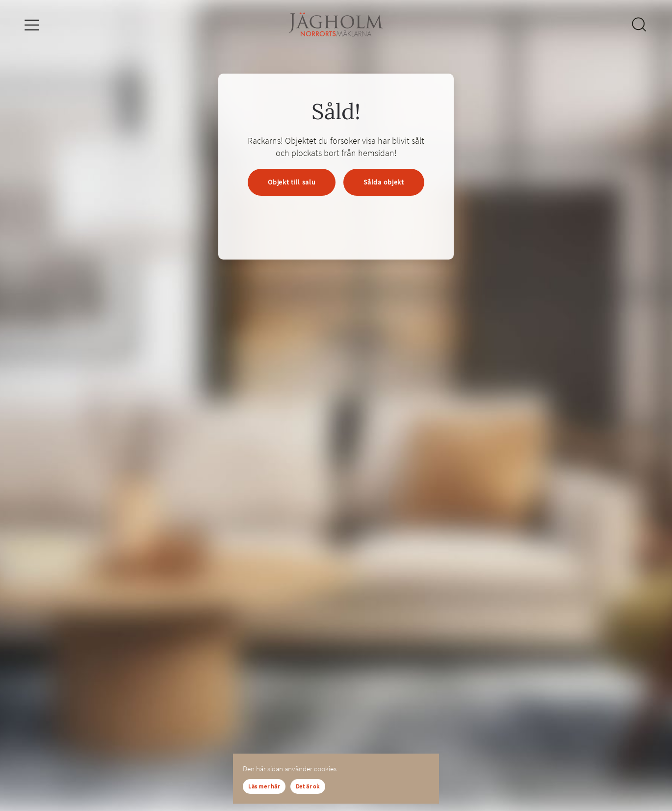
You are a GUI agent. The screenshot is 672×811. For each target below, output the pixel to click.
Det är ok (308, 786)
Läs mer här (264, 786)
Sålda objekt (384, 182)
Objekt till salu (292, 182)
